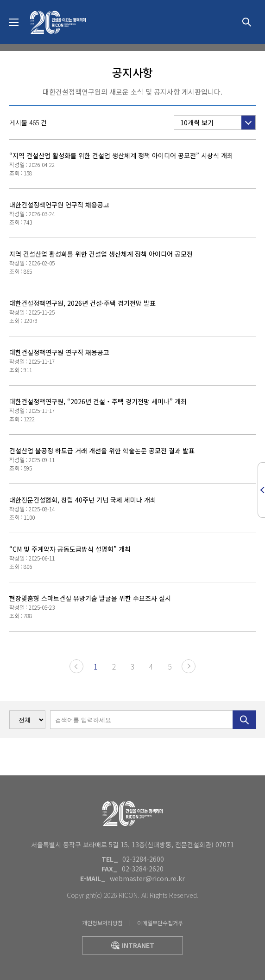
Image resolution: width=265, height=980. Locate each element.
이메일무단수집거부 (160, 923)
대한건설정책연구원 (58, 22)
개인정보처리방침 (102, 923)
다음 (189, 666)
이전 (76, 666)
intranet (133, 945)
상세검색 (246, 22)
